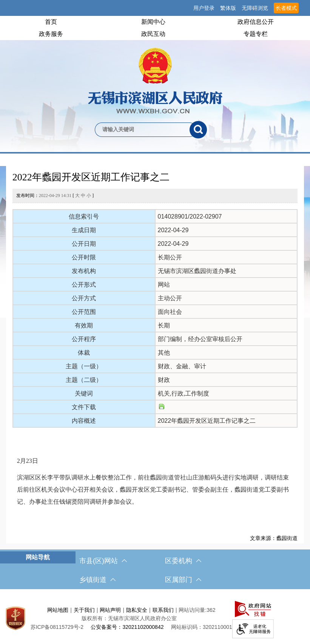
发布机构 (84, 271)
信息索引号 (84, 216)
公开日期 (84, 244)
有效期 (84, 325)
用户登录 (204, 8)
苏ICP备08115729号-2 (57, 627)
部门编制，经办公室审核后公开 (200, 339)
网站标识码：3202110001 (202, 627)
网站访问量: (193, 610)
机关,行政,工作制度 (184, 393)
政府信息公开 (256, 22)
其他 (164, 353)
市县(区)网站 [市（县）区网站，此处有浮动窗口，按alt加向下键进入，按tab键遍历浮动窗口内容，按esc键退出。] (103, 561)
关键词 (84, 393)
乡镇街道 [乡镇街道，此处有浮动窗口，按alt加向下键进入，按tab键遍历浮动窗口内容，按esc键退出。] (97, 580)
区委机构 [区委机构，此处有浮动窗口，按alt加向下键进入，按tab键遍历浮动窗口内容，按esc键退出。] (183, 561)
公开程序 (84, 339)
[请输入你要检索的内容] (142, 130)
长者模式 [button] (286, 8)
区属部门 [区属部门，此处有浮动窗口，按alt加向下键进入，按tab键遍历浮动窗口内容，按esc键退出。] (183, 580)
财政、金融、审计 (182, 366)
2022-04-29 (173, 230)
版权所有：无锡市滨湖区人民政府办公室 (129, 618)
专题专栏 (256, 34)
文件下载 (84, 407)
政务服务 (51, 34)
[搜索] (198, 130)
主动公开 (170, 298)
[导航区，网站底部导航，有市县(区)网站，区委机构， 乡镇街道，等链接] (155, 570)
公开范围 (84, 312)
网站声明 (110, 610)
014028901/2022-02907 (190, 216)
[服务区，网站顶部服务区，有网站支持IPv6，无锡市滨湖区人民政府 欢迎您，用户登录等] (155, 8)
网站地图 (58, 610)
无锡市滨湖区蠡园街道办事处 (197, 271)
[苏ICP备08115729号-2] (57, 627)
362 (211, 610)
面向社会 (170, 312)
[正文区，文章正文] (155, 355)
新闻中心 (153, 22)
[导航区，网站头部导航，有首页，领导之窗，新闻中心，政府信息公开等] (155, 28)
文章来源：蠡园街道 (274, 538)
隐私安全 (137, 610)
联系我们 (163, 610)
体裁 (84, 353)
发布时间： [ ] (55, 196)
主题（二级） (84, 380)
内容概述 (84, 421)
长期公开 (170, 257)
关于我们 (84, 610)
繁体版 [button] (228, 8)
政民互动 (153, 34)
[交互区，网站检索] (155, 117)
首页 (51, 22)
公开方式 (84, 298)
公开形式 (84, 285)
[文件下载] (162, 407)
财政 (164, 380)
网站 (164, 285)
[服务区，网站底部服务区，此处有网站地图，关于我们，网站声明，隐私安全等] (155, 618)
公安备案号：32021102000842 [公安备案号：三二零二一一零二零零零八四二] (127, 627)
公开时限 (84, 257)
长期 (164, 325)
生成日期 (84, 230)
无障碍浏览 (255, 8)
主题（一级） (84, 366)
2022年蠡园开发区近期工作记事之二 (91, 177)
